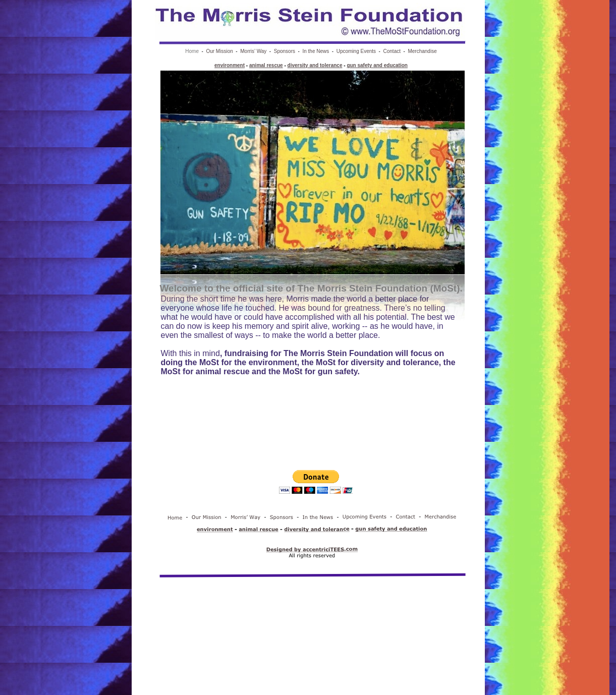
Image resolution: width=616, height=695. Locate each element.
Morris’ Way (253, 51)
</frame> (316, 489)
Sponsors (285, 51)
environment (230, 65)
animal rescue (266, 65)
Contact (392, 51)
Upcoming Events (356, 51)
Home (192, 51)
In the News (316, 51)
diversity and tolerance (315, 65)
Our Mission (219, 51)
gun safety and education (377, 65)
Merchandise (422, 51)
